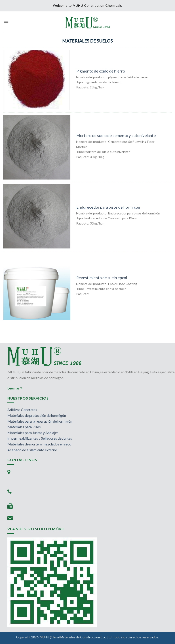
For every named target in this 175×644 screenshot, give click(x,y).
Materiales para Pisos (24, 427)
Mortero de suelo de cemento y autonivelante (116, 136)
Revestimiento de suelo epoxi (102, 278)
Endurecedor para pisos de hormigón (108, 207)
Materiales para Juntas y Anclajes (33, 433)
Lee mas (15, 388)
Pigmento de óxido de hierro (101, 71)
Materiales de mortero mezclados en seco (39, 444)
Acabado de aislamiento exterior (32, 450)
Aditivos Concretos (22, 410)
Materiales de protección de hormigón (37, 415)
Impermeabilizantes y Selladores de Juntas (40, 438)
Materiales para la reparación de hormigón (40, 421)
